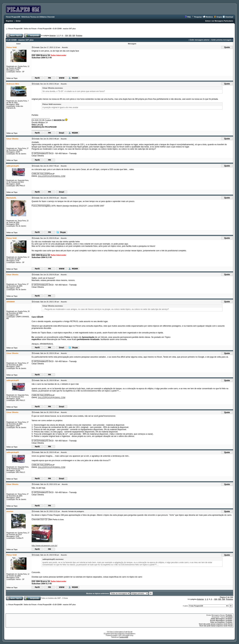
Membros (209, 17)
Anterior (53, 36)
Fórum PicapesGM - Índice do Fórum (22, 29)
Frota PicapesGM (45, 29)
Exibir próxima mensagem (221, 40)
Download (229, 17)
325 (70, 36)
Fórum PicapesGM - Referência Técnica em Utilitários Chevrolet (30, 17)
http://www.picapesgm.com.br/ (44, 546)
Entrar (18, 21)
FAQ (189, 17)
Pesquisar (198, 17)
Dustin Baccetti (128, 632)
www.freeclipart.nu (130, 634)
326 (74, 36)
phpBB (115, 635)
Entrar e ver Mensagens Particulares (219, 21)
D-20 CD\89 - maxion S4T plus (64, 29)
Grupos (219, 17)
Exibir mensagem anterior (200, 40)
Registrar (9, 21)
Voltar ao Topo (12, 78)
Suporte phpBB (124, 637)
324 (67, 36)
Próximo (79, 36)
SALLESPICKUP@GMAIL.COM (52, 176)
